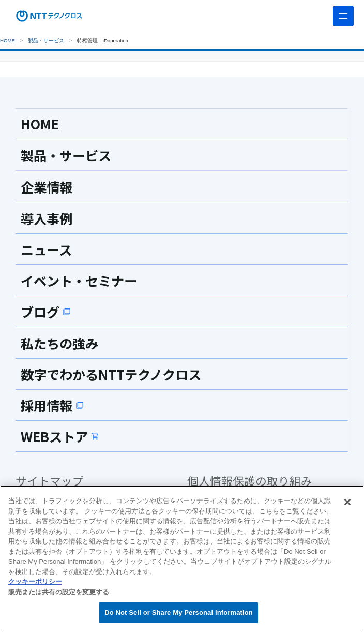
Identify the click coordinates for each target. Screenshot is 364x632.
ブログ (46, 312)
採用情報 (52, 405)
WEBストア (60, 436)
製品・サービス (46, 41)
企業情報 (47, 187)
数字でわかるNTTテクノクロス (111, 374)
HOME (7, 41)
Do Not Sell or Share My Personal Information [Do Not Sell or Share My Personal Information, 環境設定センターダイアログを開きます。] (179, 613)
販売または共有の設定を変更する (59, 592)
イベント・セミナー (79, 281)
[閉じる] (347, 502)
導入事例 (47, 218)
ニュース (46, 249)
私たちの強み (59, 343)
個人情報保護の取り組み (250, 481)
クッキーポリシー (35, 582)
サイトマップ (50, 481)
